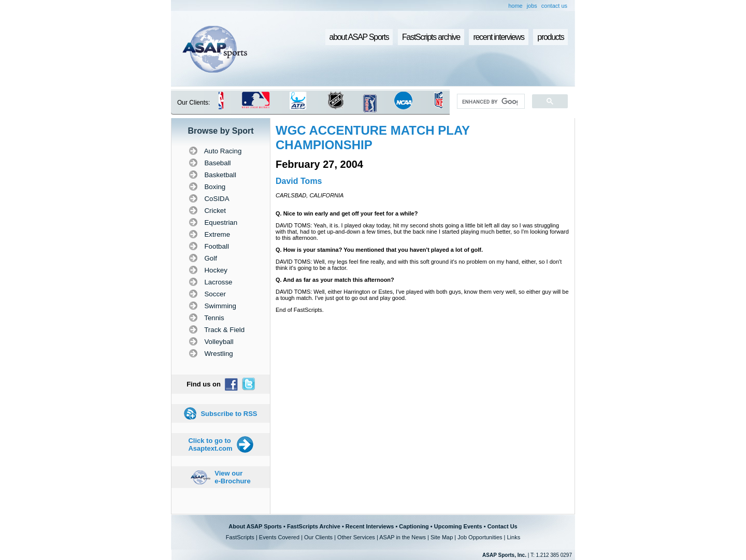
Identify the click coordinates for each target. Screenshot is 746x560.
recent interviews (498, 37)
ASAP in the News (403, 537)
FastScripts (240, 537)
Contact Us (503, 526)
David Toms (299, 181)
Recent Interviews (370, 526)
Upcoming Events (458, 526)
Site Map (442, 537)
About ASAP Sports (255, 526)
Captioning (414, 526)
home (515, 6)
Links (513, 537)
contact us (554, 6)
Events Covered (279, 537)
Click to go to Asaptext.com (210, 444)
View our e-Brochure (232, 477)
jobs (532, 6)
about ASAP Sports (359, 37)
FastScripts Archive (314, 526)
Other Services (356, 537)
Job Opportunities (480, 537)
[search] (490, 102)
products (550, 37)
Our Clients (318, 537)
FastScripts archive (431, 37)
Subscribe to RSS (229, 414)
